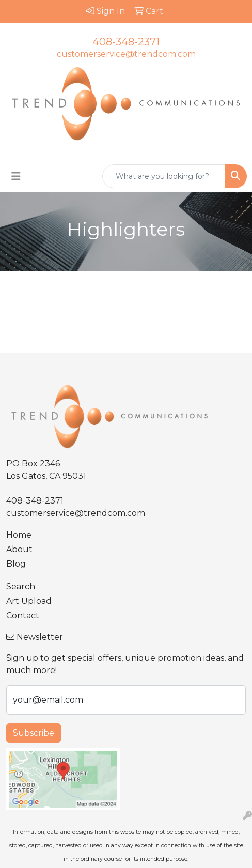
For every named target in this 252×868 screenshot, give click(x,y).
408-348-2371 (126, 42)
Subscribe (34, 733)
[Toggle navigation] (16, 176)
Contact (23, 615)
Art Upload (29, 601)
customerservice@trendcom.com (126, 54)
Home (19, 535)
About (19, 549)
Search (21, 587)
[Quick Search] (164, 176)
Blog (16, 564)
